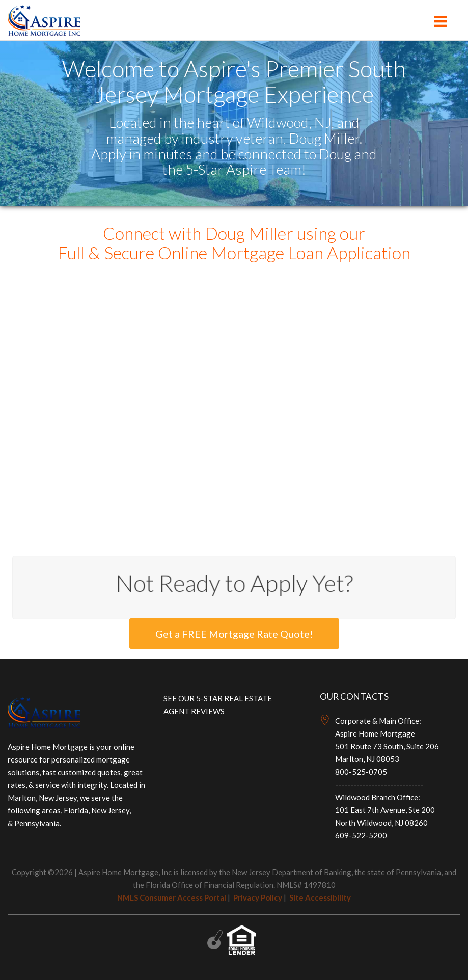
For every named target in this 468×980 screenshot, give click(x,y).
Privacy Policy (258, 897)
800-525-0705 (361, 772)
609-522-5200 (361, 835)
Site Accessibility (320, 897)
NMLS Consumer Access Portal (172, 897)
